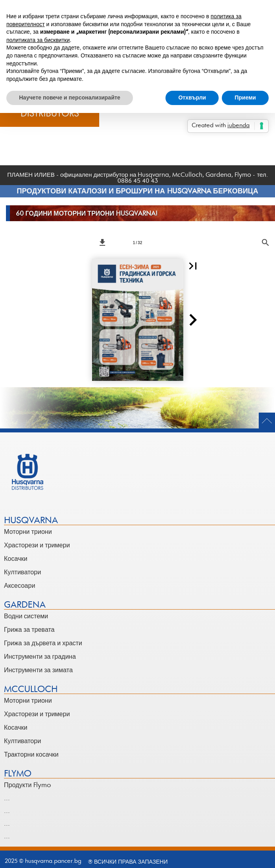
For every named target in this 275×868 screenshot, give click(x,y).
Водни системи (26, 616)
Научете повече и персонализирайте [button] (70, 98)
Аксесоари (20, 586)
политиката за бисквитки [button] (38, 40)
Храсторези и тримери (37, 545)
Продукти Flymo (28, 785)
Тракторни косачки (31, 755)
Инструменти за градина (40, 657)
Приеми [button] (245, 98)
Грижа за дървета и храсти (43, 643)
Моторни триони (28, 532)
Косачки (16, 559)
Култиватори (22, 572)
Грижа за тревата (29, 630)
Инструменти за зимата (38, 670)
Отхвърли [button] (192, 98)
